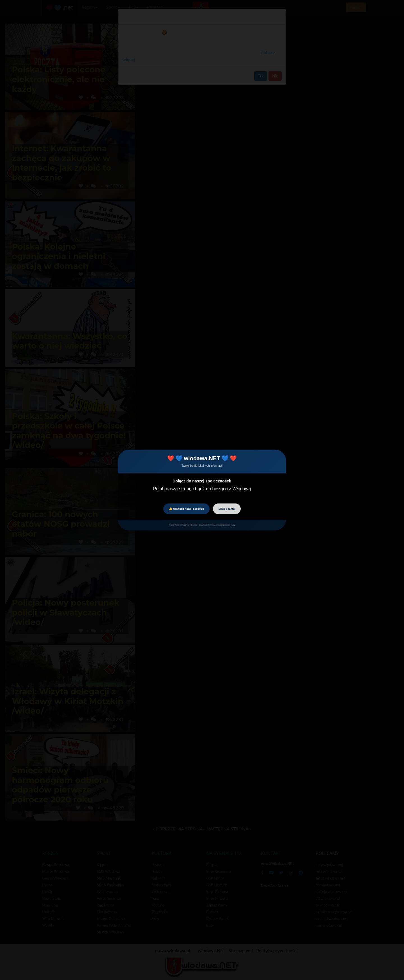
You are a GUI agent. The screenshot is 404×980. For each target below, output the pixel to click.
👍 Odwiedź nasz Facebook (186, 509)
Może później (227, 509)
